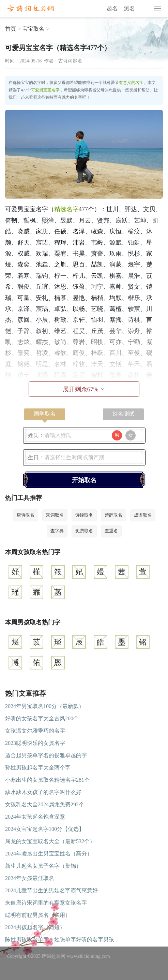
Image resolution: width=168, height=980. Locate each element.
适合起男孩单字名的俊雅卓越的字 (46, 755)
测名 (129, 8)
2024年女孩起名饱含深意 (35, 817)
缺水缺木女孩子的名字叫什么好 (43, 792)
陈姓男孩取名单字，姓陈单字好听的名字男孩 (60, 940)
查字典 (57, 531)
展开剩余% (84, 389)
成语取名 (143, 515)
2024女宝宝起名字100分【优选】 (45, 829)
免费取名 (84, 531)
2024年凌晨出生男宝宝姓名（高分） (49, 854)
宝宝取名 (33, 29)
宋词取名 (55, 515)
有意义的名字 (131, 83)
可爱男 (37, 90)
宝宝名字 (51, 90)
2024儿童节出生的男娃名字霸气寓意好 (51, 890)
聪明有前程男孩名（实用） (38, 915)
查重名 (111, 531)
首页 (11, 29)
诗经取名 (84, 515)
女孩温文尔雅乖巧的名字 (35, 731)
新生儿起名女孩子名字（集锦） (43, 866)
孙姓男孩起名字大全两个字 (38, 768)
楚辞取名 (113, 515)
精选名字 (66, 209)
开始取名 (84, 480)
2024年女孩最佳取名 (30, 878)
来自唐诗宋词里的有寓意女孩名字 (46, 903)
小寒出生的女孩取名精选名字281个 (47, 780)
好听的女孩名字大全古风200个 (42, 718)
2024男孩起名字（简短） (35, 927)
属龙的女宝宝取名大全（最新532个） (50, 841)
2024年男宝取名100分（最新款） (45, 706)
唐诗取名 (26, 515)
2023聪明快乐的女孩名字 (35, 743)
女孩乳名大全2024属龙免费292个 (45, 804)
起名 (112, 8)
